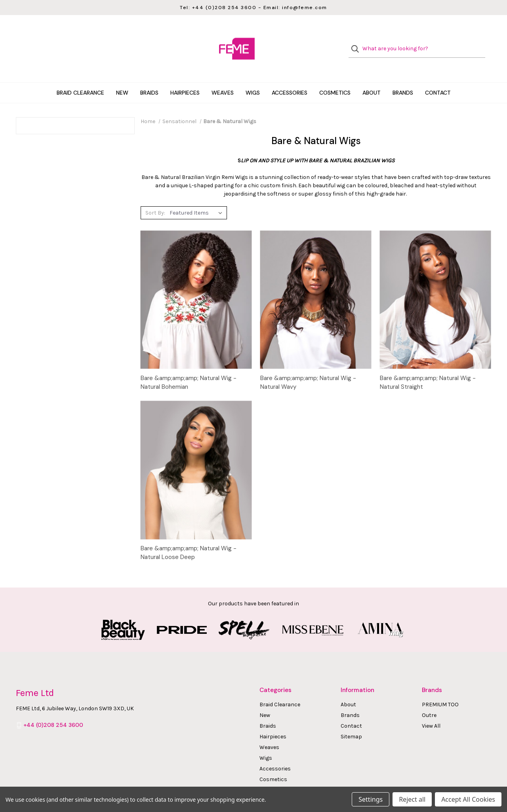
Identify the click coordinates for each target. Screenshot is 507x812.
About (372, 77)
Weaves (223, 77)
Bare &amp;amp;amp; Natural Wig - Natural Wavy (308, 366)
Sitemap (351, 721)
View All (431, 710)
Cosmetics (335, 77)
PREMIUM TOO (440, 689)
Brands (403, 77)
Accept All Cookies (468, 799)
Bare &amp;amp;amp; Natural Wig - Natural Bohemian (189, 366)
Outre (429, 699)
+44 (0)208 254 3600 (53, 709)
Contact (438, 77)
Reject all (412, 799)
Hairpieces (185, 77)
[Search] (357, 41)
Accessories (290, 77)
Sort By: (155, 197)
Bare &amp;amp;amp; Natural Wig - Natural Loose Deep (189, 537)
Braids (149, 77)
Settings (371, 799)
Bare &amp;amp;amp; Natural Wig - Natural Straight (428, 366)
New (122, 77)
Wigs (253, 77)
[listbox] (197, 197)
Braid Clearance (80, 77)
